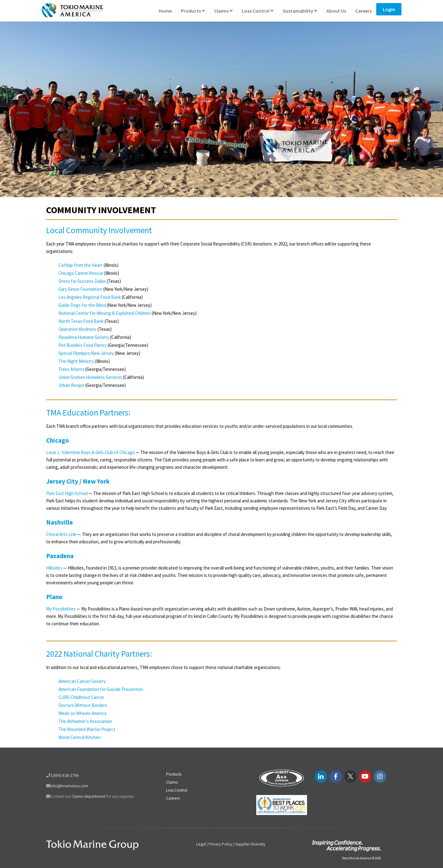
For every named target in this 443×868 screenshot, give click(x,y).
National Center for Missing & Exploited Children (105, 313)
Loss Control (258, 11)
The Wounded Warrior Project (87, 729)
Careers (363, 11)
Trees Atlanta (71, 369)
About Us (336, 11)
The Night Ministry (76, 361)
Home (165, 11)
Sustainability (300, 11)
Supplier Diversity (250, 844)
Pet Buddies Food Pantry (83, 345)
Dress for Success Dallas (82, 281)
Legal (201, 844)
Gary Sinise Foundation (81, 289)
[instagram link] (380, 777)
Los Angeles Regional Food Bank (90, 297)
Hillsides (54, 568)
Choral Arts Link (61, 534)
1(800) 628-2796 (65, 775)
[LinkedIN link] (321, 777)
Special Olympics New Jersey (86, 353)
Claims (223, 11)
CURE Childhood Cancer (81, 697)
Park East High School (67, 493)
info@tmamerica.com (69, 786)
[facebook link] (336, 777)
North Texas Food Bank (81, 321)
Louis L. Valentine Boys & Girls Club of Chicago (90, 452)
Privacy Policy (220, 844)
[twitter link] (350, 777)
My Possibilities (61, 609)
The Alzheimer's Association (85, 721)
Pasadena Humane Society (84, 337)
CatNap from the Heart (81, 265)
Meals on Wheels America (82, 713)
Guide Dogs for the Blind (82, 305)
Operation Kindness (78, 329)
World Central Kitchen (80, 737)
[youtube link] (365, 777)
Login (389, 9)
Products (193, 11)
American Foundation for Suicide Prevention (101, 689)
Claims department (88, 796)
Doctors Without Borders (83, 705)
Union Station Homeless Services (90, 377)
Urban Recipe (71, 385)
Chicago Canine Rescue (81, 273)
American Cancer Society (82, 681)
